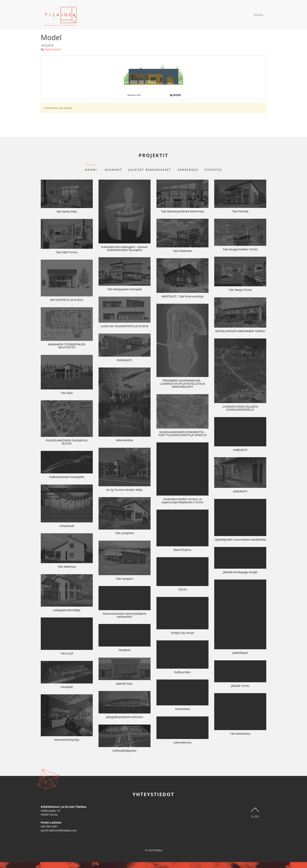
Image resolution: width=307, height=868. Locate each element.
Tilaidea (61, 15)
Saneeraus (188, 170)
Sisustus (213, 170)
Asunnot (113, 170)
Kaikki (91, 170)
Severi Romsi (53, 49)
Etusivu (259, 15)
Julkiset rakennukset (150, 170)
